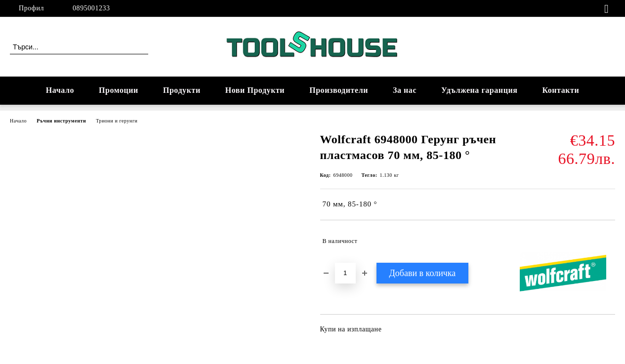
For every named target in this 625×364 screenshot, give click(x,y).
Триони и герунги (117, 121)
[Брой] (345, 273)
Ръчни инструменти (61, 121)
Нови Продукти (255, 90)
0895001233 (91, 8)
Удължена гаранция (479, 90)
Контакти (561, 90)
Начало (60, 90)
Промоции (119, 90)
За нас (405, 90)
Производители (339, 90)
